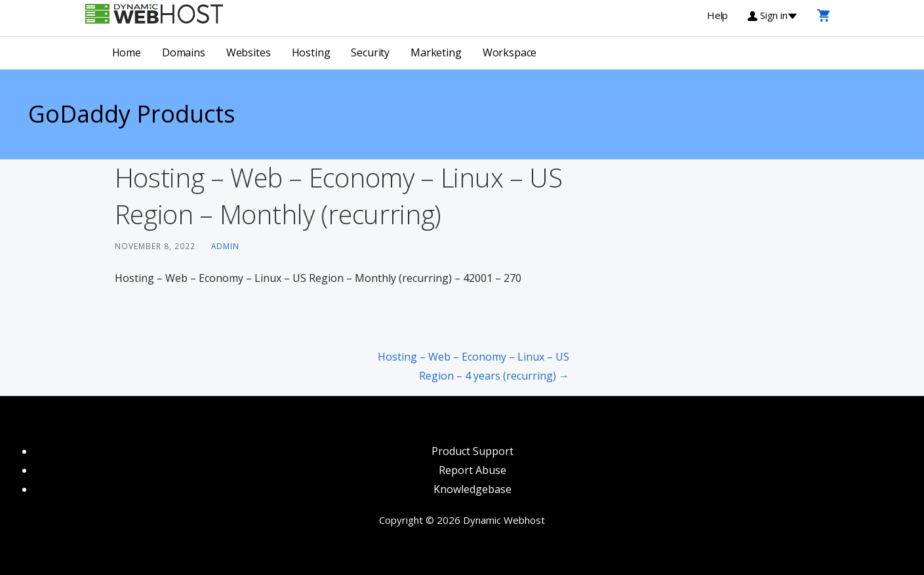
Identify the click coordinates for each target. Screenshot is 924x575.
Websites (249, 52)
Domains (184, 52)
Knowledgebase (472, 489)
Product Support (472, 451)
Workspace (510, 52)
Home (127, 52)
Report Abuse (472, 470)
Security (370, 52)
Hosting (311, 52)
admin (225, 246)
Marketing (436, 52)
